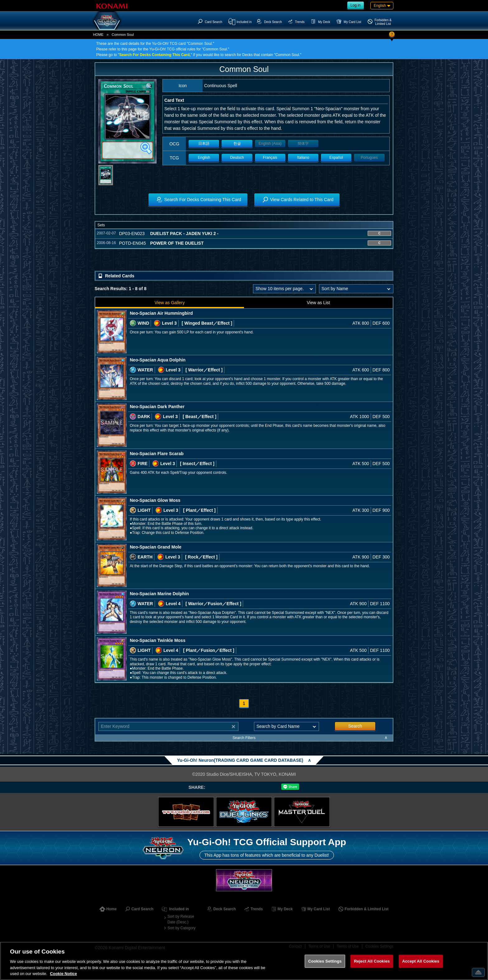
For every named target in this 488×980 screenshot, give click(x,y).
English (204, 158)
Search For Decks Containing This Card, (155, 55)
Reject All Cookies (372, 961)
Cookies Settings (325, 961)
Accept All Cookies (421, 961)
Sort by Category (181, 928)
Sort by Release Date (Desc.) (181, 919)
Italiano (303, 158)
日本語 (204, 144)
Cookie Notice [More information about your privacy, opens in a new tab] (64, 974)
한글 (237, 144)
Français (270, 158)
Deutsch (237, 158)
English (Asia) (270, 144)
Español (336, 158)
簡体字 (303, 144)
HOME (98, 35)
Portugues (369, 158)
